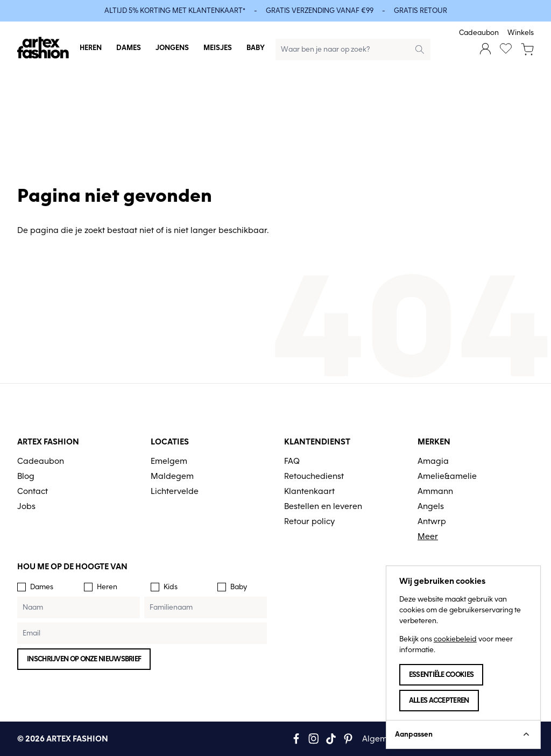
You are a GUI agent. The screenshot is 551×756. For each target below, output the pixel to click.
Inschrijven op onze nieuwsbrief (84, 659)
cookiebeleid (455, 639)
